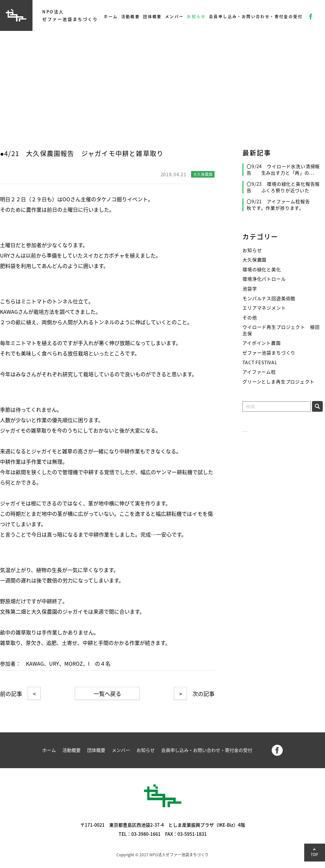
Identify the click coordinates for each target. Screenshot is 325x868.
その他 (250, 318)
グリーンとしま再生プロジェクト (279, 382)
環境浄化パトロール (264, 279)
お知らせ (196, 17)
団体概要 (152, 17)
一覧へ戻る (107, 694)
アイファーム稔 (259, 372)
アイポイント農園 (262, 343)
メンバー (175, 17)
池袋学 (250, 289)
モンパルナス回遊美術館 (269, 298)
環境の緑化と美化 (262, 269)
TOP (315, 855)
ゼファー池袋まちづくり (269, 353)
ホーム (111, 17)
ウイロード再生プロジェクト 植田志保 (281, 330)
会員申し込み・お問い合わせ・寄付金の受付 (256, 17)
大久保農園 (254, 260)
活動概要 (131, 17)
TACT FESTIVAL (260, 362)
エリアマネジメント (264, 308)
